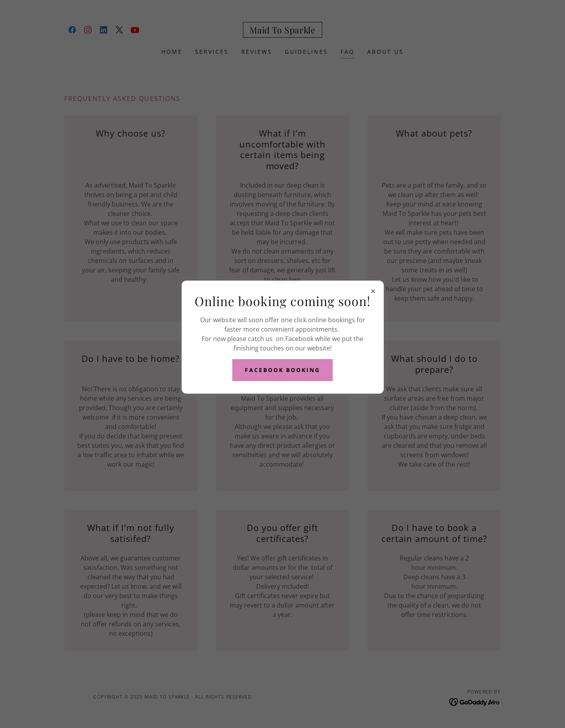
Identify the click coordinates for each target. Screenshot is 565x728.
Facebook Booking (283, 370)
